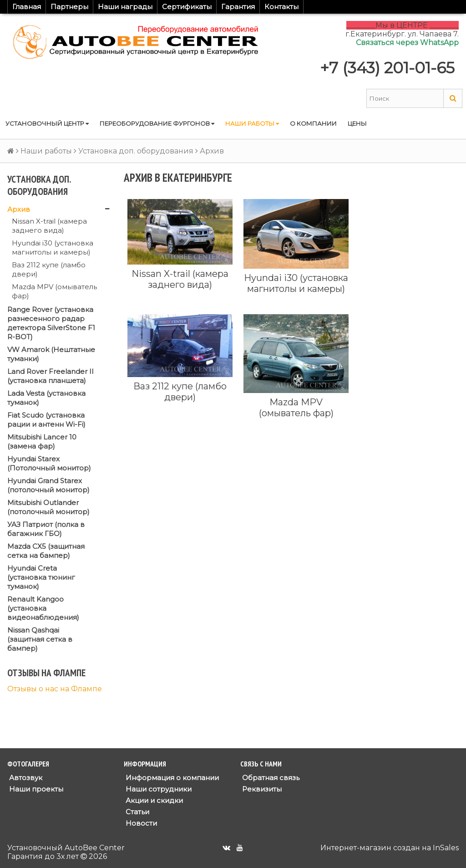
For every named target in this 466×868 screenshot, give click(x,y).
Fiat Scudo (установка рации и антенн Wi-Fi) (46, 420)
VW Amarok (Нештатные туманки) (51, 354)
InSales (446, 848)
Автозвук (25, 778)
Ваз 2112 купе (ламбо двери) (49, 269)
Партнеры (69, 7)
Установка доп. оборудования (136, 151)
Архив (19, 209)
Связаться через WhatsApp (407, 43)
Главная (27, 7)
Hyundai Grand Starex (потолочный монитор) (48, 485)
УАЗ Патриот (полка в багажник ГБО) (46, 529)
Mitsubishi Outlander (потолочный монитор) (48, 507)
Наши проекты (35, 789)
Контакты (281, 7)
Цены (357, 123)
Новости (140, 823)
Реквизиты (261, 789)
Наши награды (125, 7)
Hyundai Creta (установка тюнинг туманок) (41, 577)
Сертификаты (187, 7)
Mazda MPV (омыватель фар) (54, 291)
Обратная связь (270, 778)
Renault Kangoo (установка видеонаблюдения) (43, 608)
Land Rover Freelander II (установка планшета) (51, 376)
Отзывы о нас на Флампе (55, 689)
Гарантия (238, 7)
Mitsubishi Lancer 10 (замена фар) (42, 442)
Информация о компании (171, 778)
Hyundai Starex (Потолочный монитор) (49, 463)
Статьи (137, 812)
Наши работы (252, 123)
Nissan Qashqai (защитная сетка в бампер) (40, 639)
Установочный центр (47, 123)
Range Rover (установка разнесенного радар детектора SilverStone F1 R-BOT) (51, 323)
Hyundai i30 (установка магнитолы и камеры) (53, 248)
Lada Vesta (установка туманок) (46, 398)
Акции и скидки (153, 800)
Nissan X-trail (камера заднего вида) (49, 226)
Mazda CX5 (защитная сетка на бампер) (46, 551)
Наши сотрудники (158, 789)
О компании (313, 123)
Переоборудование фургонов (157, 123)
